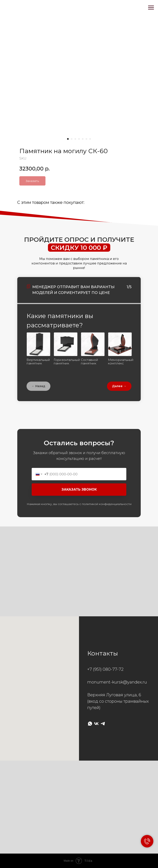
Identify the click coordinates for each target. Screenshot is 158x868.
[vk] (96, 724)
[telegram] (103, 724)
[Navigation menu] (151, 8)
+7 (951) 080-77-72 (105, 669)
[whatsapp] (90, 724)
